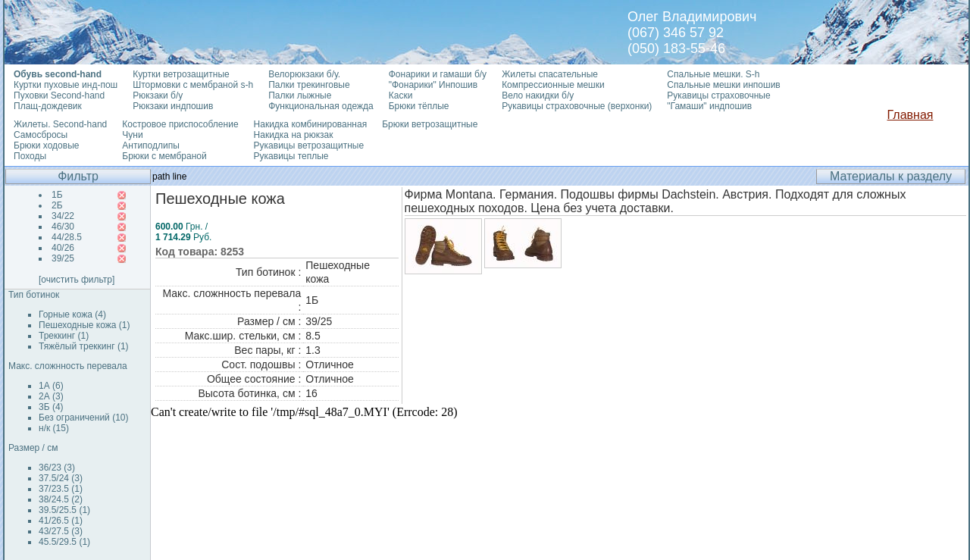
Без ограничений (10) (83, 418)
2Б (57, 205)
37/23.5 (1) (61, 489)
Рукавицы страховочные (718, 95)
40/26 (63, 248)
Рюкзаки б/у (158, 95)
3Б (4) (51, 407)
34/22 (63, 216)
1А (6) (51, 386)
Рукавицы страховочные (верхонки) (577, 106)
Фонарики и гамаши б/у (438, 74)
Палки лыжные (300, 95)
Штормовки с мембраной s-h (193, 85)
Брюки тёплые (419, 106)
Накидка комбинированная (311, 124)
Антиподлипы (151, 145)
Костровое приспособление (180, 124)
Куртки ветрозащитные (181, 74)
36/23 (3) (57, 468)
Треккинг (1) (64, 336)
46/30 (63, 227)
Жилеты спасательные (550, 74)
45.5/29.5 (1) (64, 542)
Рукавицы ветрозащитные (309, 145)
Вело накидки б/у (538, 95)
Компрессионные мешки (553, 85)
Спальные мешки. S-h (713, 74)
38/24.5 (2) (61, 499)
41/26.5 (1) (61, 521)
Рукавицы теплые (291, 156)
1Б (57, 195)
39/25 (63, 258)
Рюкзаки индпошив (173, 106)
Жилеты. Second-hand (60, 124)
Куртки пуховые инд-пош (66, 85)
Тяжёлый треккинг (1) (84, 346)
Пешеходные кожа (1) (84, 325)
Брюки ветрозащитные (430, 124)
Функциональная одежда (321, 106)
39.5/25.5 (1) (64, 510)
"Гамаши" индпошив (709, 106)
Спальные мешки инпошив (723, 85)
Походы (30, 156)
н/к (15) (54, 428)
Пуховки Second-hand (59, 95)
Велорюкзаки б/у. (304, 74)
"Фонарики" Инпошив (433, 85)
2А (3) (51, 396)
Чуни (132, 135)
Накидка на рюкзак (294, 135)
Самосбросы (41, 135)
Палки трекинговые (309, 85)
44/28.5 (67, 237)
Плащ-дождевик (48, 106)
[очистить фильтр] (77, 280)
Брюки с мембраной (164, 156)
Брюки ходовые (46, 145)
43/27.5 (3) (61, 531)
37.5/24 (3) (61, 478)
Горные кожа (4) (72, 314)
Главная (911, 115)
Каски (401, 95)
